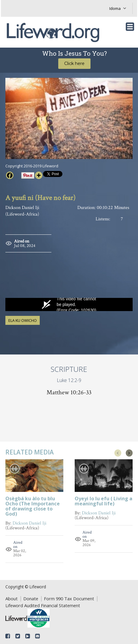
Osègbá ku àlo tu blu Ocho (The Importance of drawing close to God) (33, 507)
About (11, 598)
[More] (39, 175)
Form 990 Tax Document (69, 598)
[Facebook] (10, 175)
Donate (31, 598)
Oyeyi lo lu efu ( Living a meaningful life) (103, 501)
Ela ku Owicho (23, 320)
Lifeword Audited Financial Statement (43, 605)
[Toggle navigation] (130, 27)
